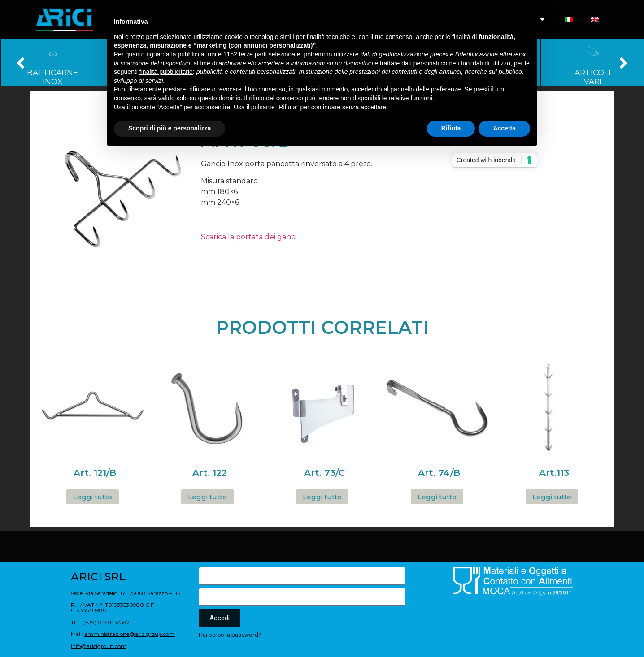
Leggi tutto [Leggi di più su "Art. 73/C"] (322, 497)
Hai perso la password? (230, 635)
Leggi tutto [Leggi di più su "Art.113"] (552, 497)
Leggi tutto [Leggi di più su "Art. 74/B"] (437, 497)
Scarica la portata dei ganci (249, 237)
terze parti (253, 54)
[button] (21, 63)
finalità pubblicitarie (166, 72)
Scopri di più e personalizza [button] (170, 128)
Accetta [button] (504, 128)
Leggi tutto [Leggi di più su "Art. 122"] (207, 497)
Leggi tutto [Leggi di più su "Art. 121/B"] (93, 497)
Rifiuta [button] (451, 128)
